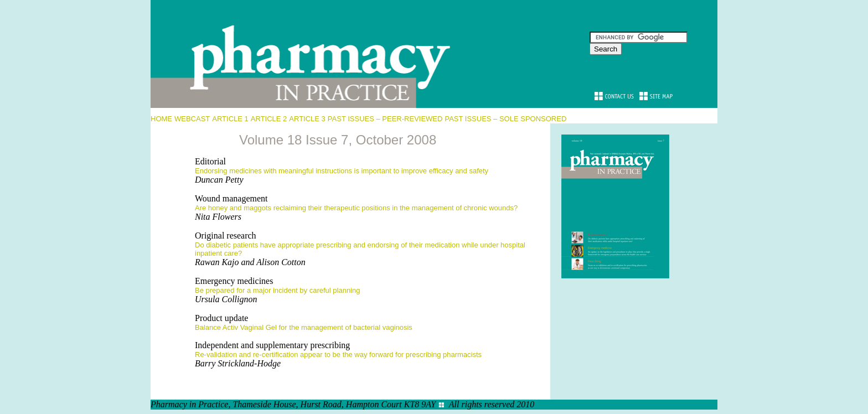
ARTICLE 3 (307, 119)
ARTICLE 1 (230, 119)
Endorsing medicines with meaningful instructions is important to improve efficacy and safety (342, 171)
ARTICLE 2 (269, 119)
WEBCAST (192, 119)
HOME (161, 119)
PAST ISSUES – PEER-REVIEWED (385, 119)
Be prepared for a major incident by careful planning (277, 290)
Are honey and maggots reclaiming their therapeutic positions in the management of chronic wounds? (356, 208)
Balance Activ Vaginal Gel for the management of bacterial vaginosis (304, 327)
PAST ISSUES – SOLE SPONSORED (505, 119)
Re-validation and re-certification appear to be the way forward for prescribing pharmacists (338, 355)
